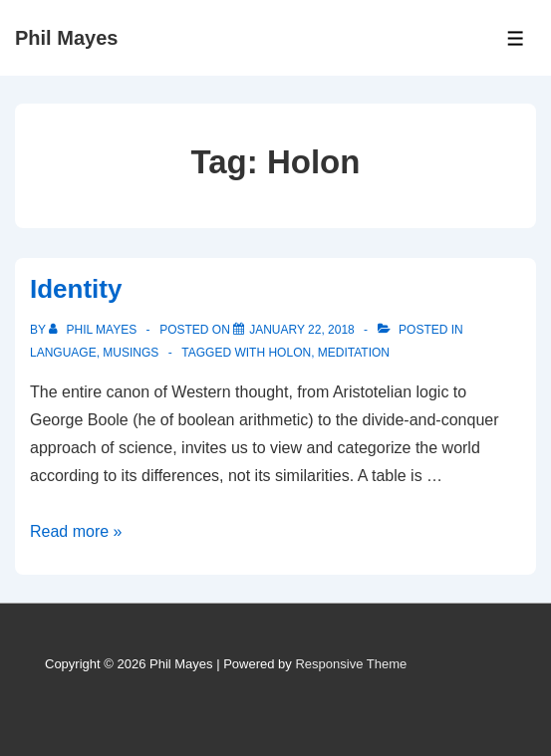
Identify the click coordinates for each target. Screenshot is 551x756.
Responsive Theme (351, 664)
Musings (131, 353)
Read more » (76, 531)
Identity (76, 289)
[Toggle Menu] (516, 38)
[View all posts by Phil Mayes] (94, 330)
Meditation (354, 353)
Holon (289, 353)
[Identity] (302, 330)
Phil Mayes (66, 38)
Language (63, 353)
